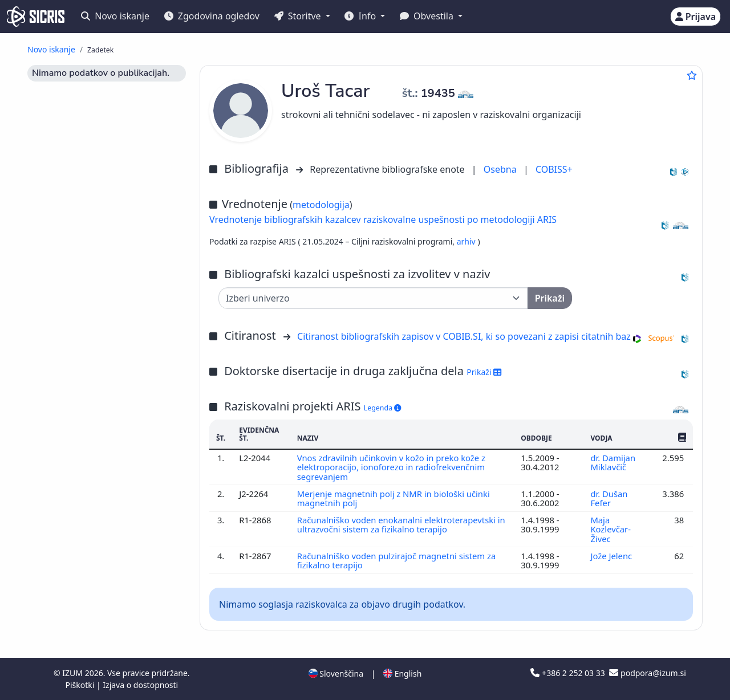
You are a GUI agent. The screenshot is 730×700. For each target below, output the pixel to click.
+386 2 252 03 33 (569, 673)
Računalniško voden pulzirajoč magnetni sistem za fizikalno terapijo (397, 560)
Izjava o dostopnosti (140, 685)
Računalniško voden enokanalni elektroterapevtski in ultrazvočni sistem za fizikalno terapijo (401, 524)
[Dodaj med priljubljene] (692, 75)
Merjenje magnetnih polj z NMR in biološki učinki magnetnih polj (394, 498)
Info (361, 16)
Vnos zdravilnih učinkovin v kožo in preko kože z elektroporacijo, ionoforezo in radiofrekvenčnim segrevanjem (392, 467)
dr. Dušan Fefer (609, 498)
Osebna (501, 169)
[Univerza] (373, 298)
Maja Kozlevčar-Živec (611, 529)
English (402, 673)
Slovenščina (336, 673)
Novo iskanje (115, 16)
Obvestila (428, 16)
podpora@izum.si (647, 673)
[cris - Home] (36, 17)
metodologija (321, 205)
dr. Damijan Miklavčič (613, 462)
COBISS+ (554, 169)
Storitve (299, 16)
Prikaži (484, 372)
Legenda (383, 408)
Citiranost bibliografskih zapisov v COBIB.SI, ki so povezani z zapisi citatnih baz (464, 336)
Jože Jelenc (612, 556)
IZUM (73, 673)
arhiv (467, 241)
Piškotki (81, 685)
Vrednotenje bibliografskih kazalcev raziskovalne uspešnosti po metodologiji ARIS (383, 219)
